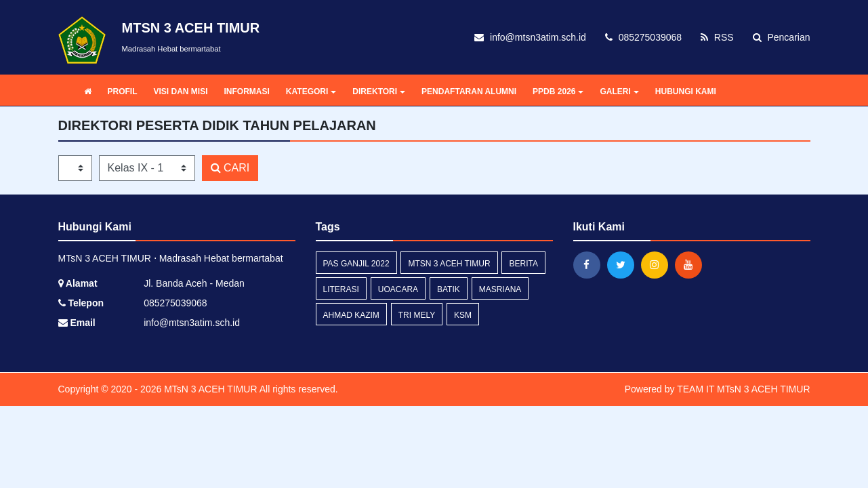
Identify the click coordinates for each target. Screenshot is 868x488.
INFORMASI (247, 91)
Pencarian (782, 37)
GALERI (619, 91)
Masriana (500, 289)
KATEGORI (311, 91)
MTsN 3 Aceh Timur (449, 264)
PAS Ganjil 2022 (356, 264)
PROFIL (123, 91)
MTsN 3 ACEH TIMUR (209, 389)
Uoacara (398, 289)
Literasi (341, 289)
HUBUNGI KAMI (686, 91)
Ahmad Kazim (351, 315)
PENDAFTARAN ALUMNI (469, 91)
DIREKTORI (379, 91)
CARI (230, 168)
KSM (463, 315)
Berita (523, 264)
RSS (717, 37)
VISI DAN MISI (181, 91)
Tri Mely (417, 315)
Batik (449, 289)
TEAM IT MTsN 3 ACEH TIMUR (743, 389)
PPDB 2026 (558, 91)
